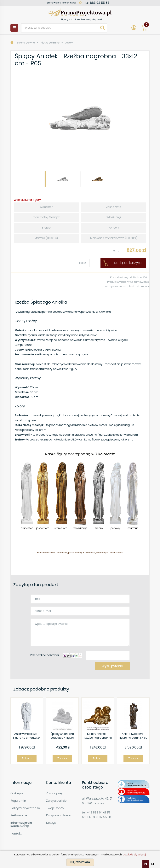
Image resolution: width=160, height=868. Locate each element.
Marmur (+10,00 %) (46, 238)
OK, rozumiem (80, 862)
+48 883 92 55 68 (99, 817)
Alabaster (46, 207)
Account (134, 28)
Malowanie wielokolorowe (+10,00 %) (114, 238)
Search (102, 28)
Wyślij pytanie (112, 666)
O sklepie (17, 793)
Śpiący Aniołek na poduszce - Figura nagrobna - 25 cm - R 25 (62, 736)
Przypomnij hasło (59, 816)
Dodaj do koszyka (128, 263)
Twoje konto (55, 808)
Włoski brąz (114, 217)
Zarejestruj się (56, 801)
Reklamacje (19, 816)
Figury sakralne (50, 43)
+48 (97, 3)
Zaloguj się (54, 793)
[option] (80, 117)
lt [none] (153, 864)
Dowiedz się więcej (134, 855)
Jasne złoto (114, 207)
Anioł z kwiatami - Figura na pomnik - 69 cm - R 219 (133, 736)
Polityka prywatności (26, 808)
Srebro (46, 228)
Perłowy (114, 228)
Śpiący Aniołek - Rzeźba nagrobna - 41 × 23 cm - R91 (98, 736)
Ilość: (83, 263)
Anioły (69, 43)
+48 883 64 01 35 (98, 813)
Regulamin (18, 801)
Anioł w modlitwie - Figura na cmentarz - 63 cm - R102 (27, 736)
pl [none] (146, 864)
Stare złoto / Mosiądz (46, 217)
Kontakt (16, 834)
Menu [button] (14, 28)
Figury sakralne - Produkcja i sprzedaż (80, 12)
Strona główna (26, 43)
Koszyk (51, 823)
